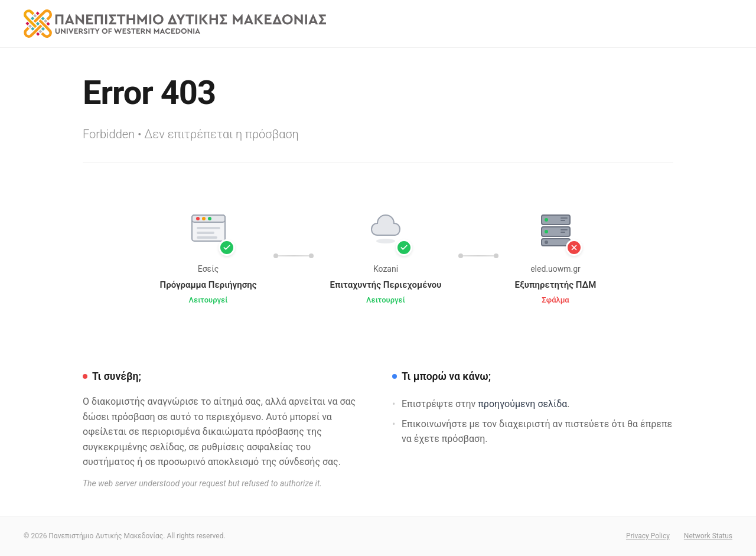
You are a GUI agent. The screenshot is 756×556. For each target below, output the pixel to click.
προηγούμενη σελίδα (522, 404)
